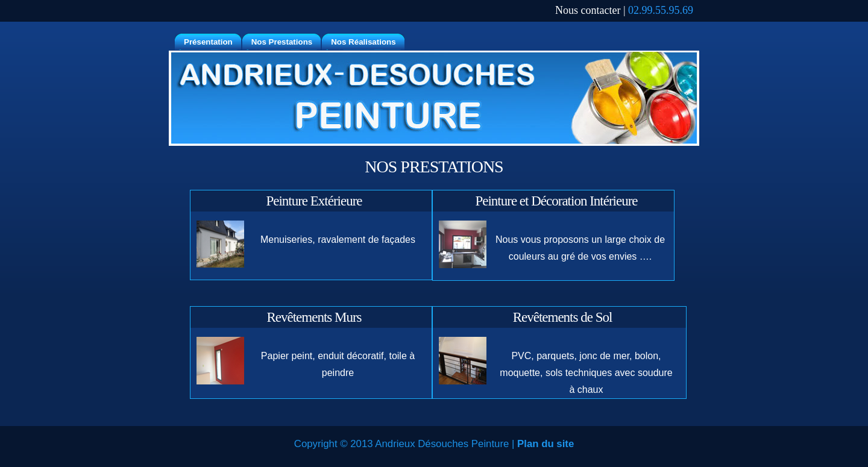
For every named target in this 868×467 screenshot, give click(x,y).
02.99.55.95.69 (661, 10)
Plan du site (546, 444)
